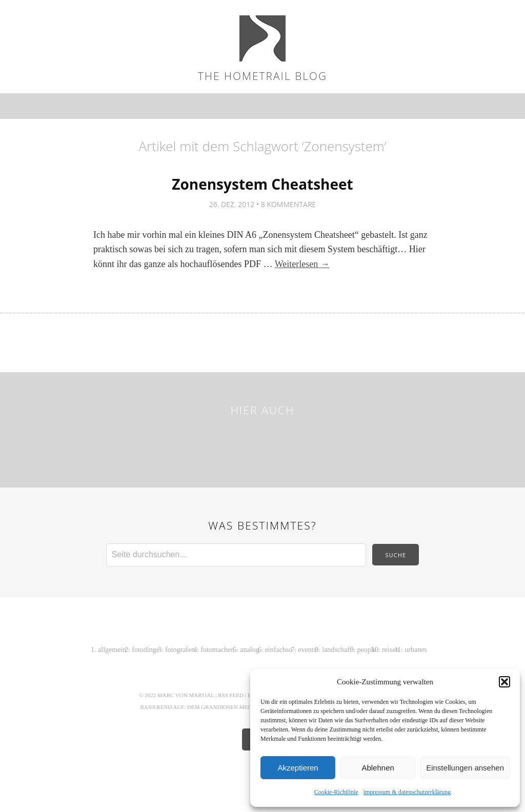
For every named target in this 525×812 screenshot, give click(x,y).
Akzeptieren (298, 768)
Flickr (223, 443)
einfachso (279, 650)
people (367, 650)
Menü (263, 106)
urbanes (416, 650)
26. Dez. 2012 (232, 204)
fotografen (180, 650)
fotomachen (217, 650)
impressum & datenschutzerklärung (407, 792)
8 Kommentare (289, 204)
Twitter (171, 443)
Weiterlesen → (302, 264)
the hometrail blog (262, 76)
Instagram (248, 443)
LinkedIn (325, 443)
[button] (504, 682)
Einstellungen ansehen (465, 768)
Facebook (197, 443)
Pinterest (274, 443)
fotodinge (146, 650)
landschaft (337, 650)
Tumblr (351, 443)
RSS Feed (231, 695)
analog (249, 650)
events (307, 650)
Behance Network (299, 443)
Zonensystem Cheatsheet (262, 184)
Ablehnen (378, 768)
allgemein (112, 650)
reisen (390, 650)
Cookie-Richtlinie (336, 792)
